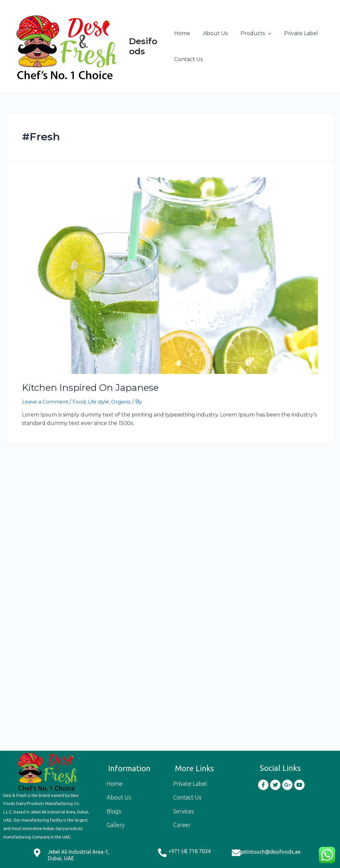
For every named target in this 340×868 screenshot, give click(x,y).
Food (80, 401)
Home (182, 34)
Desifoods (144, 47)
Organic (124, 401)
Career (182, 825)
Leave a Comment (46, 401)
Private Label (293, 34)
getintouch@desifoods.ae (270, 852)
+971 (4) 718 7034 (190, 851)
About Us (213, 34)
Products (251, 34)
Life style (100, 401)
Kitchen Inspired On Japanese (85, 388)
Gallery (116, 825)
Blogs (114, 811)
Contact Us (189, 60)
